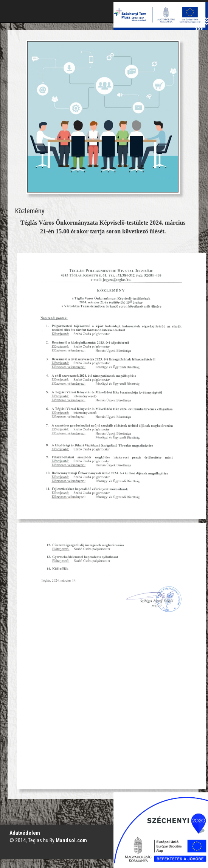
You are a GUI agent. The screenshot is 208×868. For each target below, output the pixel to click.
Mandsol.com (71, 840)
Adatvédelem (25, 833)
